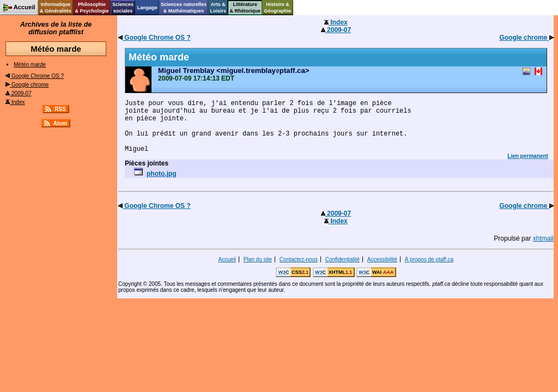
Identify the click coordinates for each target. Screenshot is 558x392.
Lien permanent (527, 156)
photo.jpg (162, 174)
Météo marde (30, 65)
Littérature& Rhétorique (245, 8)
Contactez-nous (299, 259)
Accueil (227, 259)
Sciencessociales (123, 8)
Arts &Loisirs (219, 8)
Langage (147, 8)
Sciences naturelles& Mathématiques (184, 8)
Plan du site (258, 259)
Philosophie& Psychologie (92, 8)
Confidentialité (342, 259)
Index (15, 102)
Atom (60, 123)
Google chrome (27, 85)
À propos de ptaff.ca (429, 259)
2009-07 (18, 93)
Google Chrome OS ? (35, 76)
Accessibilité (382, 259)
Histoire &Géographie (278, 8)
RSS (60, 109)
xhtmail (543, 238)
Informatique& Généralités (56, 8)
